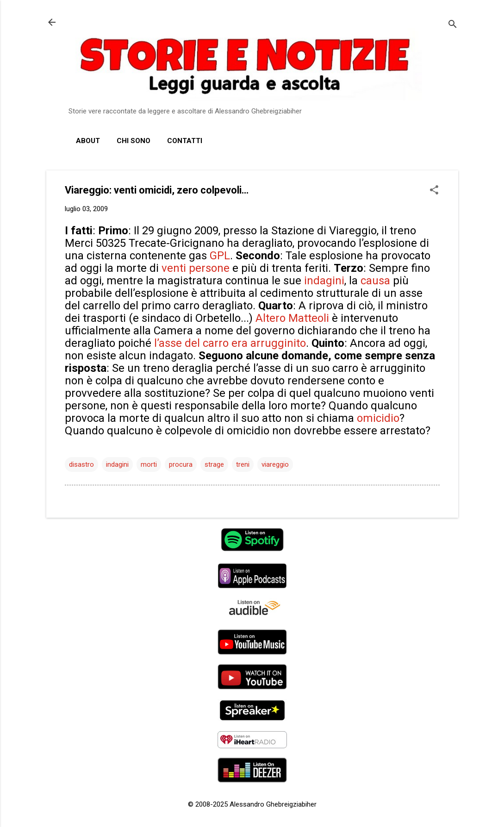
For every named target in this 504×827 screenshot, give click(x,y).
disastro (81, 464)
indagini (117, 464)
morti (149, 464)
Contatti (185, 141)
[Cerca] (453, 25)
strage (214, 464)
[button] (434, 191)
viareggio (275, 464)
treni (243, 464)
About (88, 141)
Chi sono (134, 141)
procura (181, 464)
